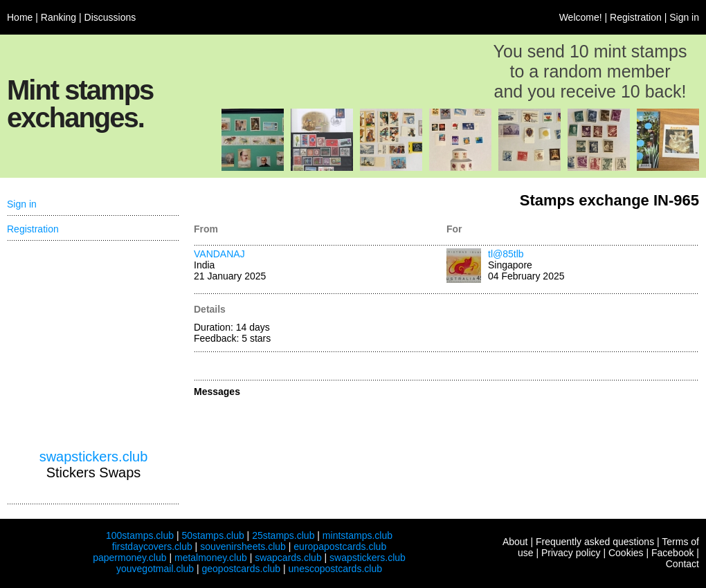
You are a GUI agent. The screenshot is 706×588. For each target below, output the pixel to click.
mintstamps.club (357, 535)
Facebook (672, 553)
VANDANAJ (219, 254)
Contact (682, 564)
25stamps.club (283, 535)
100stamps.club (140, 535)
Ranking (58, 17)
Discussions (110, 17)
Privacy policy (571, 553)
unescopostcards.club (335, 569)
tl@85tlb (506, 254)
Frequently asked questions (595, 542)
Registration (636, 17)
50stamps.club (212, 535)
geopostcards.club (242, 569)
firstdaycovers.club (152, 546)
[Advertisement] (93, 345)
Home (20, 17)
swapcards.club (288, 558)
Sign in (684, 17)
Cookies (626, 553)
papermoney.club (129, 558)
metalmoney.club (211, 558)
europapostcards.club (340, 546)
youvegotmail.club (155, 569)
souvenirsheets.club (243, 546)
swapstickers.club (94, 457)
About (515, 542)
